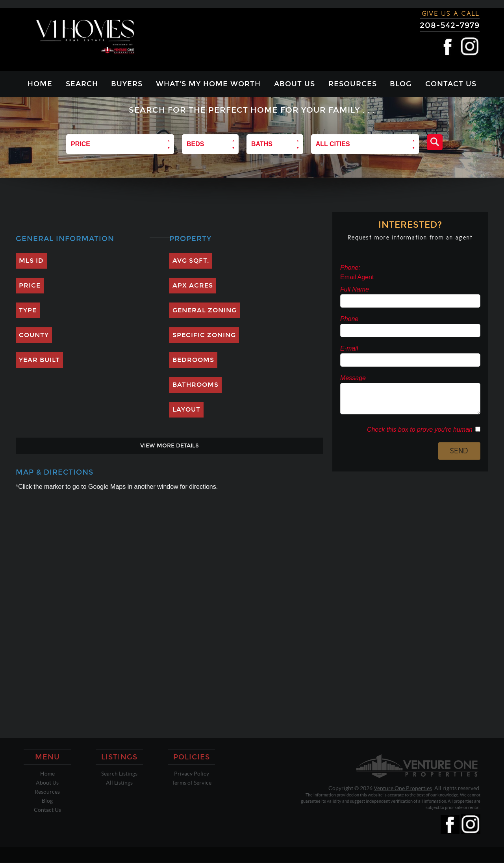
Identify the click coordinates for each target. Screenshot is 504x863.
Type (28, 310)
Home (40, 84)
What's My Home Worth (208, 84)
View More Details (170, 446)
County (34, 335)
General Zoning (205, 310)
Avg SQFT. (191, 261)
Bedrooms (193, 360)
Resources (353, 84)
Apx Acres (193, 285)
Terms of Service (192, 783)
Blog (401, 84)
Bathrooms (195, 385)
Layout (186, 409)
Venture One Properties (403, 788)
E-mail (349, 348)
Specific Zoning (204, 335)
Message (353, 378)
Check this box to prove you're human (421, 430)
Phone (349, 319)
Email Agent (357, 277)
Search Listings (119, 774)
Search (82, 84)
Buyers (127, 84)
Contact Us (451, 84)
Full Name (355, 289)
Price (30, 285)
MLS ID (31, 261)
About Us (295, 84)
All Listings (119, 783)
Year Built (39, 360)
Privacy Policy (192, 774)
